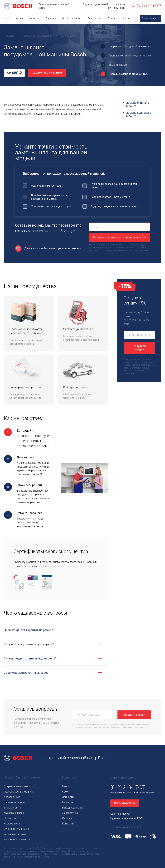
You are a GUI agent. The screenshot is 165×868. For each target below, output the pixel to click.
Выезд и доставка (72, 18)
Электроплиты (13, 808)
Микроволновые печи (17, 840)
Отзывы (112, 18)
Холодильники (12, 797)
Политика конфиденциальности (34, 857)
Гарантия (51, 18)
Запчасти (34, 18)
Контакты (128, 18)
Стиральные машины (17, 786)
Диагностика (95, 18)
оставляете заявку (31, 436)
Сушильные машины (16, 829)
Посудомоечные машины (19, 792)
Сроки (19, 18)
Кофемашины (12, 824)
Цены (7, 18)
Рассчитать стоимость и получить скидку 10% (119, 237)
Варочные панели (15, 802)
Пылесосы (10, 818)
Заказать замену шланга (47, 73)
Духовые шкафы (14, 813)
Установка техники (15, 834)
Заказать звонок (151, 18)
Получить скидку (139, 348)
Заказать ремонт (134, 715)
